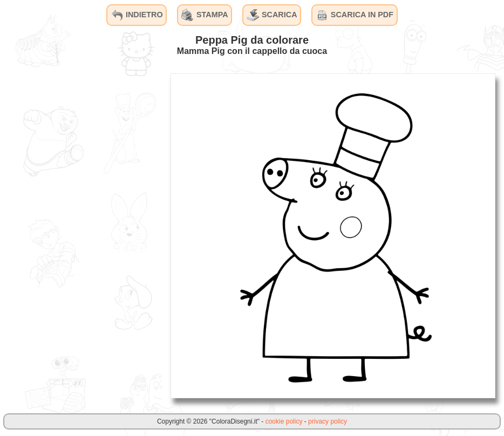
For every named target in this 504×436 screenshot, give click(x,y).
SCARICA (272, 15)
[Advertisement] (81, 235)
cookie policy (284, 421)
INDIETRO (137, 15)
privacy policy (328, 421)
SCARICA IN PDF (355, 15)
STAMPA (205, 15)
